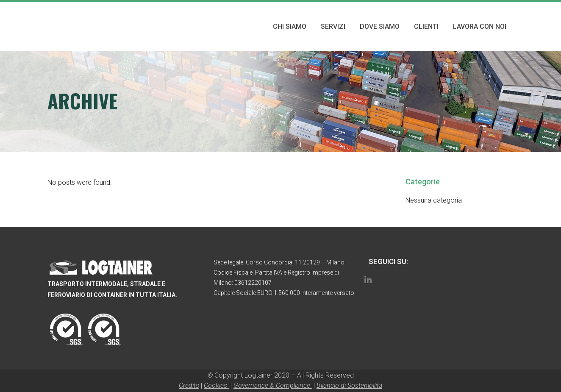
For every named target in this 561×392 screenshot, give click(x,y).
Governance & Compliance (273, 385)
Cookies (216, 385)
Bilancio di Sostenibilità (349, 385)
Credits (189, 385)
